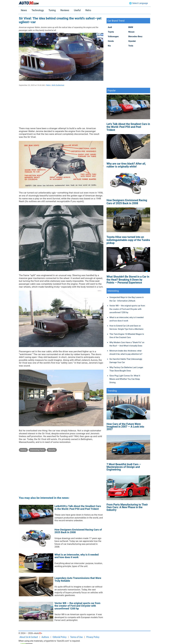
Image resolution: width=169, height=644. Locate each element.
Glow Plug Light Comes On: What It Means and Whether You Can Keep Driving (125, 379)
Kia (109, 46)
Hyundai (132, 41)
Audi (110, 27)
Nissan (131, 32)
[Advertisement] (61, 109)
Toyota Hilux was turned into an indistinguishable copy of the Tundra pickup (128, 240)
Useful (77, 10)
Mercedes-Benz (135, 36)
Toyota (111, 32)
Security (52, 450)
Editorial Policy (60, 637)
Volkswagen (113, 36)
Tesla (131, 46)
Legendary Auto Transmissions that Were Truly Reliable (78, 579)
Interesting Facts (37, 450)
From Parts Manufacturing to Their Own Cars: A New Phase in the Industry (127, 507)
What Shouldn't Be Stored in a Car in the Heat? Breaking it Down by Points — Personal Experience (128, 280)
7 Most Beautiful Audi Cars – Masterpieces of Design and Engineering (124, 467)
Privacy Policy (93, 637)
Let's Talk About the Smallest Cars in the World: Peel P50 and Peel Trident (128, 127)
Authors (45, 637)
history (23, 450)
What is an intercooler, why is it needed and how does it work (77, 556)
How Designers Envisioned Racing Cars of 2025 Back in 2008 (78, 531)
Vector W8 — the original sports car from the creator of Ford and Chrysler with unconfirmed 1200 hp (77, 606)
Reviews (65, 10)
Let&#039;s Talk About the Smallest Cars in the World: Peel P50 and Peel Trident (78, 507)
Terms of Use (76, 637)
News (24, 10)
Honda (111, 41)
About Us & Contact (29, 637)
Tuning (52, 10)
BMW (131, 27)
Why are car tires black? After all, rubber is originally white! (126, 165)
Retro (88, 10)
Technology (38, 10)
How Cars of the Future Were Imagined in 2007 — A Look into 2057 (125, 427)
